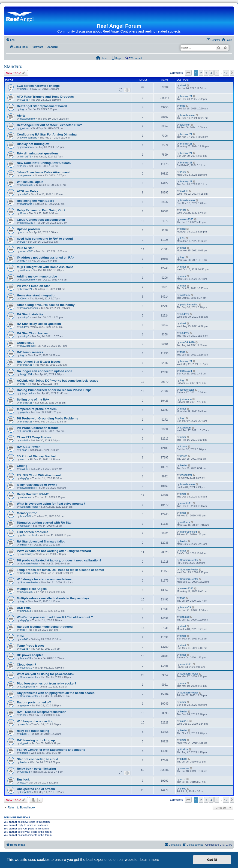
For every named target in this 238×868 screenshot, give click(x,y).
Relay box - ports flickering (36, 769)
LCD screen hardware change (38, 86)
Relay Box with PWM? (33, 494)
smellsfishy (27, 554)
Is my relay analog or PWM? (37, 485)
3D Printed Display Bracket (36, 456)
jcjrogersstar (27, 393)
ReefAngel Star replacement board (42, 106)
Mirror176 (26, 157)
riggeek (24, 743)
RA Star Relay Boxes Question (39, 324)
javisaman (26, 147)
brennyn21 (186, 96)
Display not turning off (33, 144)
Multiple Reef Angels (32, 589)
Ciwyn (24, 298)
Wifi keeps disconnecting (35, 721)
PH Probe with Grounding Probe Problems (47, 418)
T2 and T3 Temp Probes (34, 437)
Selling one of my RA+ (33, 399)
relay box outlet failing (33, 731)
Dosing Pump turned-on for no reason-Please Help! (54, 390)
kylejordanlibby (29, 138)
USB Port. (24, 608)
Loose (24, 450)
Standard (13, 66)
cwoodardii (186, 475)
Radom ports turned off (34, 702)
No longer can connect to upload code (45, 371)
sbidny (24, 327)
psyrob (24, 412)
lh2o (23, 242)
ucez (23, 232)
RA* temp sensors (30, 352)
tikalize (24, 753)
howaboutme (28, 119)
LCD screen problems (33, 532)
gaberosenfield (29, 535)
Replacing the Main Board (36, 201)
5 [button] (217, 73)
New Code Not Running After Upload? (44, 163)
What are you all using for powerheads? (46, 674)
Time (20, 636)
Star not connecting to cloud (38, 759)
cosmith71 (186, 503)
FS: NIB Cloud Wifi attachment (39, 475)
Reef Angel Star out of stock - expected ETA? (49, 125)
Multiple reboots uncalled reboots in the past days (53, 598)
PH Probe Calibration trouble (38, 428)
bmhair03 (26, 611)
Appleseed (26, 175)
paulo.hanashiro (189, 304)
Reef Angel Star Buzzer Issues (39, 362)
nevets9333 (27, 185)
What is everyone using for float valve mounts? (51, 504)
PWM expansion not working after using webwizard (54, 551)
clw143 (24, 100)
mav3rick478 (27, 346)
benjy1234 (26, 374)
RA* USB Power (28, 447)
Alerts (21, 116)
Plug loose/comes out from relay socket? (47, 683)
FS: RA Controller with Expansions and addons (51, 750)
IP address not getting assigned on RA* (45, 258)
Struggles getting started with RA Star (44, 523)
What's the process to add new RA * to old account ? (55, 617)
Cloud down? (27, 665)
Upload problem (28, 229)
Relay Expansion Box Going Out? (41, 210)
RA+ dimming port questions (38, 153)
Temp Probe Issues (31, 646)
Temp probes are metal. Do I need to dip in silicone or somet (60, 570)
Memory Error (27, 513)
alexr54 (24, 724)
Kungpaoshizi (28, 687)
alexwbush (26, 497)
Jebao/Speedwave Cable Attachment (43, 172)
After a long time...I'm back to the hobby (46, 305)
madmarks (26, 204)
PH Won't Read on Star (33, 286)
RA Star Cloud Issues (32, 333)
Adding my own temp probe (37, 276)
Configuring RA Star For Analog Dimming (47, 134)
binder (184, 465)
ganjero (25, 705)
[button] (188, 73)
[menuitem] (11, 40)
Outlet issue (26, 343)
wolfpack (25, 270)
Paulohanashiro (29, 308)
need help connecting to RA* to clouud (45, 239)
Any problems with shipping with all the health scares (56, 693)
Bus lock (23, 779)
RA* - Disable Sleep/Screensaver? (41, 712)
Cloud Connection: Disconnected (41, 220)
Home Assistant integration (37, 295)
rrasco (24, 459)
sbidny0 (25, 317)
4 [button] (211, 73)
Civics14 (25, 772)
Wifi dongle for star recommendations (44, 579)
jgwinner (25, 128)
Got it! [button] (212, 860)
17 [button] (226, 73)
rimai (23, 89)
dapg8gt (25, 478)
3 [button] (206, 73)
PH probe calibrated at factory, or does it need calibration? (59, 560)
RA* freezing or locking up (36, 740)
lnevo (183, 789)
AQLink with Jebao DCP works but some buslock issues (57, 381)
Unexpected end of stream (36, 789)
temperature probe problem (37, 409)
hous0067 (26, 516)
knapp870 (26, 792)
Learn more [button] (150, 860)
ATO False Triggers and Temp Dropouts (45, 97)
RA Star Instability (30, 314)
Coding (22, 466)
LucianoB (26, 431)
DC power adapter (30, 655)
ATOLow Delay (27, 191)
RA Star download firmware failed (41, 541)
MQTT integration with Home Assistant (45, 267)
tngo (23, 109)
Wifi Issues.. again (30, 182)
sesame (185, 768)
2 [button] (201, 73)
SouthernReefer (29, 507)
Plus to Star (25, 248)
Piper (23, 166)
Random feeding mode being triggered (45, 627)
